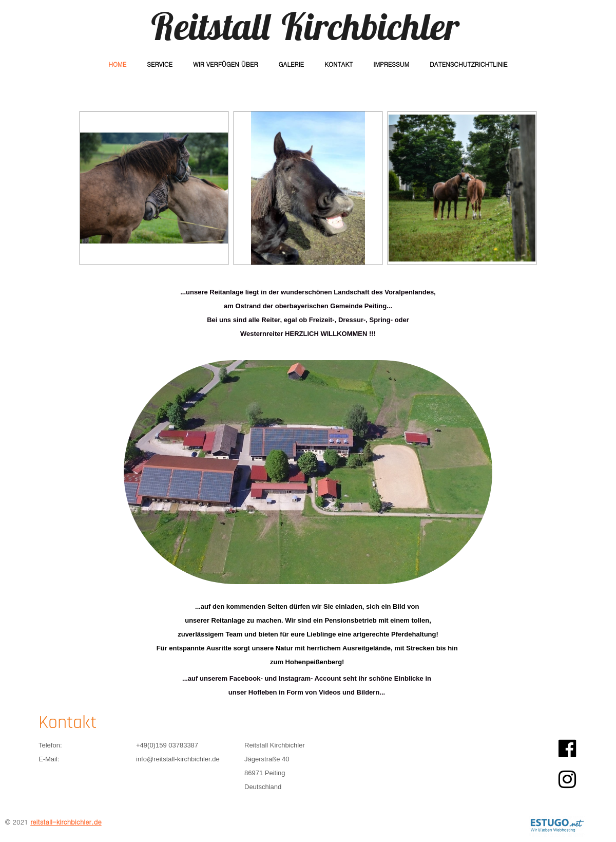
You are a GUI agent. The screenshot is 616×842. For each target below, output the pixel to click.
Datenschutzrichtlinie (469, 64)
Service (160, 64)
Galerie (291, 64)
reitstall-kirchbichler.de (66, 822)
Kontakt (339, 64)
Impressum (391, 64)
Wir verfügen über (225, 64)
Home (117, 64)
